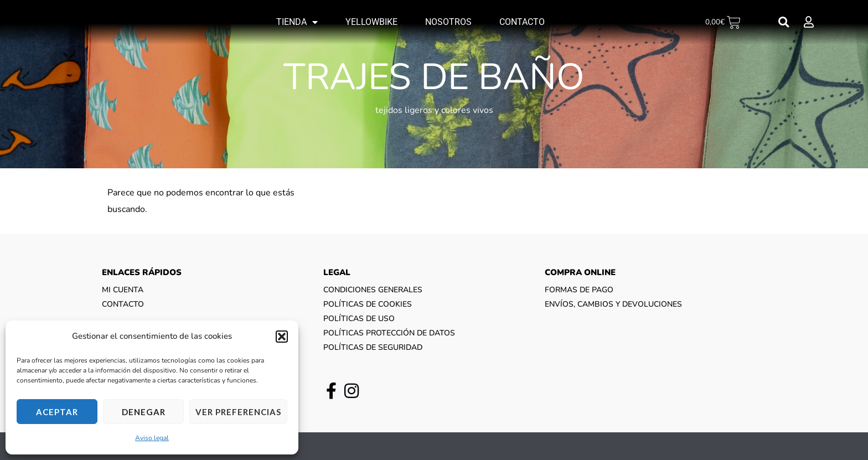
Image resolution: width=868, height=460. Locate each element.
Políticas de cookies (368, 304)
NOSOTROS (448, 22)
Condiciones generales (373, 290)
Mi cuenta (123, 290)
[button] (282, 337)
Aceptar (57, 412)
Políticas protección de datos (389, 333)
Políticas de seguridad (373, 347)
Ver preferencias (238, 412)
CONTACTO (522, 22)
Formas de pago (579, 290)
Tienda (297, 22)
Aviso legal (152, 438)
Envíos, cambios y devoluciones (613, 304)
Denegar (144, 412)
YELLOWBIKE (371, 22)
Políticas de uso (359, 319)
